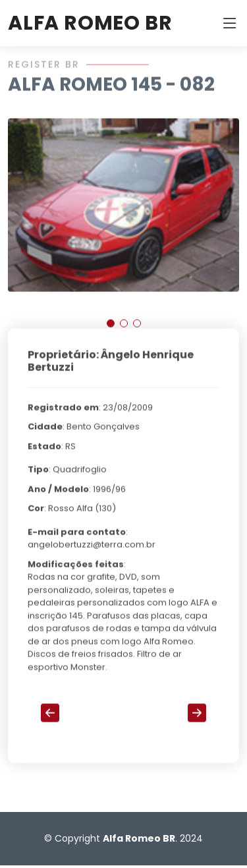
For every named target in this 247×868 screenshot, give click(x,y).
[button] (111, 328)
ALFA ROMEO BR (90, 23)
